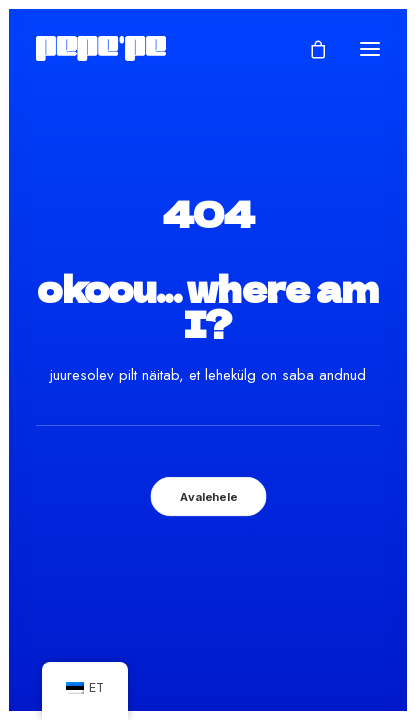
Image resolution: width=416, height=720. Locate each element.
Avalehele (208, 496)
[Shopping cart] (309, 49)
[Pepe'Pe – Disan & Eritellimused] (101, 48)
